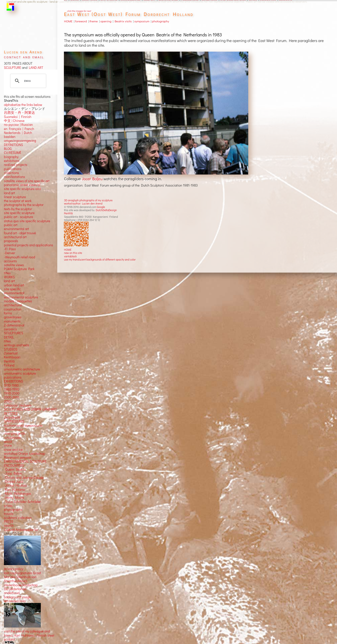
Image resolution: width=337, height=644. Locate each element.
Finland (9, 365)
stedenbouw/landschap (21, 585)
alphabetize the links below (23, 105)
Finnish (25, 117)
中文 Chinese (14, 121)
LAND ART (35, 68)
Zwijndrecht (12, 417)
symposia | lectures (18, 405)
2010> (8, 401)
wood (8, 441)
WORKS (9, 277)
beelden (10, 137)
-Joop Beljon (13, 473)
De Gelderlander (15, 589)
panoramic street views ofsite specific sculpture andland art (22, 189)
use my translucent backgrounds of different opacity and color (100, 259)
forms (8, 313)
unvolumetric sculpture (20, 373)
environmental (14, 293)
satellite (9, 265)
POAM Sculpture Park (19, 269)
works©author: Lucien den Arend (83, 203)
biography (11, 157)
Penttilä (68, 213)
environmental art (16, 229)
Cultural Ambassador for (21, 530)
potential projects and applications (29, 245)
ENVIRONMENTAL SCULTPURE (25, 461)
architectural (13, 305)
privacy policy (14, 569)
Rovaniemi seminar (18, 457)
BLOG (8, 149)
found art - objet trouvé (20, 233)
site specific (12, 289)
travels (9, 514)
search (9, 526)
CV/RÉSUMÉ (13, 153)
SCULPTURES (14, 333)
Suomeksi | (12, 117)
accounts (10, 261)
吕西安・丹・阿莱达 (19, 113)
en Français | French (19, 129)
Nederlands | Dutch (18, 133)
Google (101, 207)
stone (8, 445)
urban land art (14, 285)
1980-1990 (12, 389)
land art (9, 281)
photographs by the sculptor (24, 205)
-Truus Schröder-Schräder (22, 502)
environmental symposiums (23, 425)
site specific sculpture (19, 213)
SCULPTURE (13, 68)
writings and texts (16, 345)
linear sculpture (15, 197)
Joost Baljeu (92, 179)
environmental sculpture (21, 297)
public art (11, 225)
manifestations (15, 177)
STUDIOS (11, 349)
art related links (15, 601)
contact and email (24, 57)
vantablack (70, 256)
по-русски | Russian (18, 125)
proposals (11, 241)
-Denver (9, 253)
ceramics (10, 329)
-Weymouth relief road (20, 257)
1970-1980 (11, 385)
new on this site (73, 253)
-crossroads (12, 438)
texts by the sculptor (18, 209)
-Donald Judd (14, 482)
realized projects (16, 165)
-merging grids (15, 433)
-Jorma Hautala (15, 485)
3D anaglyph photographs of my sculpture (88, 200)
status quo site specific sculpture (27, 221)
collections (11, 173)
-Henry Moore (14, 498)
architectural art (15, 237)
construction (13, 309)
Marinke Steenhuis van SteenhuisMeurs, (20, 579)
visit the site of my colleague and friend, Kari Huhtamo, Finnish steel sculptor (29, 635)
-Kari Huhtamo (15, 490)
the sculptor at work (18, 201)
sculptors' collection (18, 518)
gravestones (13, 317)
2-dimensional (14, 325)
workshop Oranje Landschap (25, 454)
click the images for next (79, 11)
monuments (12, 321)
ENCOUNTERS (14, 466)
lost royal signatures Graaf (22, 573)
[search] (27, 81)
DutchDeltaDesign (106, 210)
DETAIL (9, 337)
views (20, 265)
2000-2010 (11, 397)
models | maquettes (18, 301)
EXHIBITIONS (13, 381)
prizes (8, 506)
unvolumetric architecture (22, 369)
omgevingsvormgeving (20, 141)
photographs (13, 510)
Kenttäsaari (12, 357)
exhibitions (12, 161)
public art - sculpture (18, 217)
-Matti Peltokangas (18, 494)
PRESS (9, 522)
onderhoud (12, 593)
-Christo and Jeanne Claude (24, 478)
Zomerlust (11, 353)
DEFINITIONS (13, 145)
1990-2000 (12, 393)
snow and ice (13, 450)
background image (17, 597)
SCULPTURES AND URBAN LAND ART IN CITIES (30, 411)
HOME (68, 250)
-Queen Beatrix (15, 469)
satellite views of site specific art (27, 181)
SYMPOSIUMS (14, 421)
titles (7, 273)
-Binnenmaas (13, 429)
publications (13, 169)
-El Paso (10, 249)
